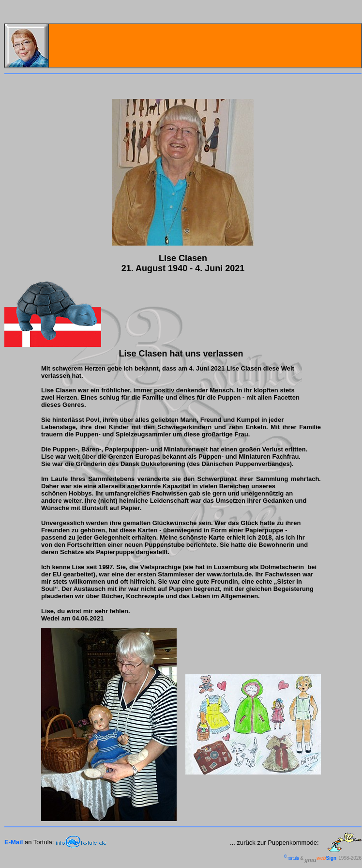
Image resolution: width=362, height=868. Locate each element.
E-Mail (14, 842)
